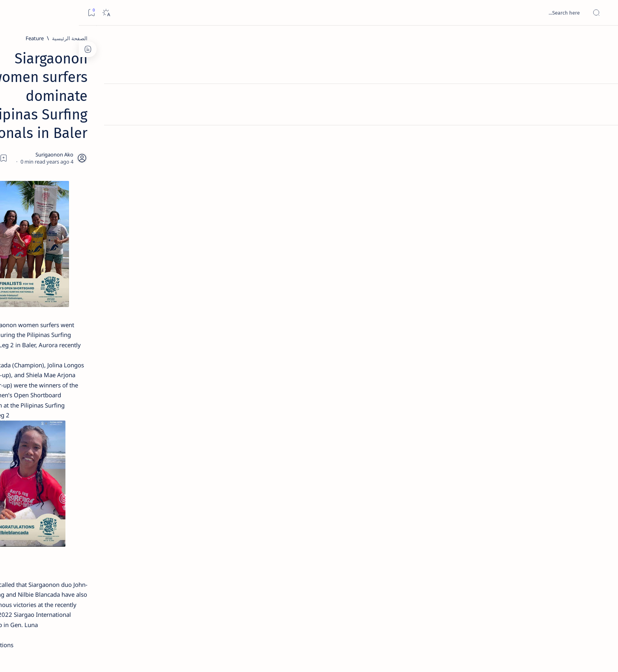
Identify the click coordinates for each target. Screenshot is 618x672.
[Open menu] (603, 13)
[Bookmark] (12, 13)
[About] (603, 97)
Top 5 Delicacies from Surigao (132, 134)
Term (182, 477)
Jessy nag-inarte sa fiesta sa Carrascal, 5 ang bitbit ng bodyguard (135, 190)
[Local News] (424, 563)
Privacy (129, 477)
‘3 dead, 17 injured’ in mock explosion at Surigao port (136, 324)
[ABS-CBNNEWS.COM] (161, 412)
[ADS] (161, 432)
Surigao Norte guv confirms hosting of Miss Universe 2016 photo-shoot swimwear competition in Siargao (132, 281)
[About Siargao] (104, 393)
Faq (108, 477)
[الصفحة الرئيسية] (603, 39)
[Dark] (27, 13)
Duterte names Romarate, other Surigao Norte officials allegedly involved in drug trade (128, 233)
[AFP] (104, 432)
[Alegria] (136, 214)
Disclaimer (157, 477)
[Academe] (104, 412)
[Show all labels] (169, 450)
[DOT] (136, 257)
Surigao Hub (506, 657)
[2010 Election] (104, 373)
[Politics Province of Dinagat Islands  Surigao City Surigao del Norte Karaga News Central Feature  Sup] (161, 373)
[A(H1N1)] (161, 393)
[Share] (217, 101)
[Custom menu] (603, 138)
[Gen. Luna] (463, 563)
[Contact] (603, 112)
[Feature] (458, 38)
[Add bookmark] (239, 101)
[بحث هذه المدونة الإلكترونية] (462, 13)
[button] (392, 563)
